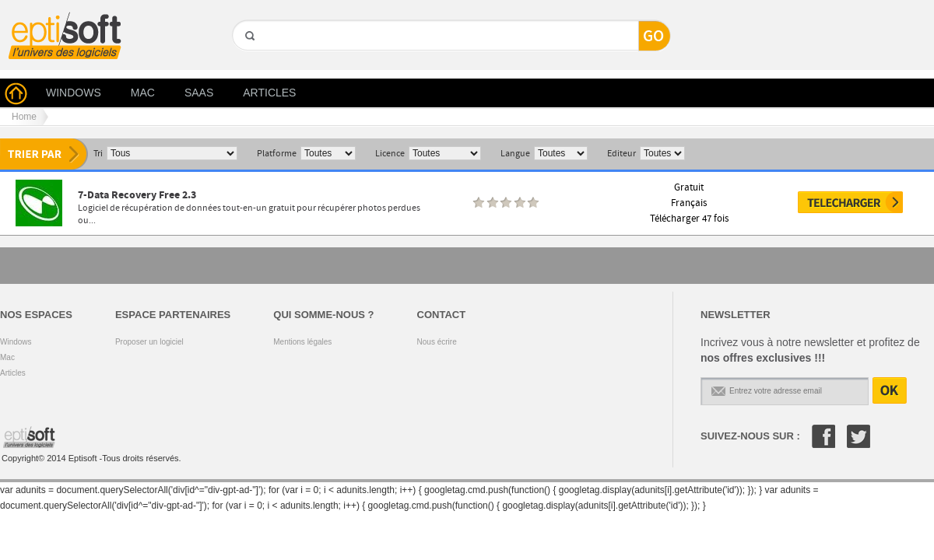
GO (249, 63)
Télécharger (850, 202)
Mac (7, 357)
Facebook (823, 436)
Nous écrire (437, 342)
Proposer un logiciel (149, 342)
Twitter (859, 436)
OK (890, 390)
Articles (13, 373)
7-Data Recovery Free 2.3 (137, 195)
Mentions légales (302, 342)
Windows (16, 342)
